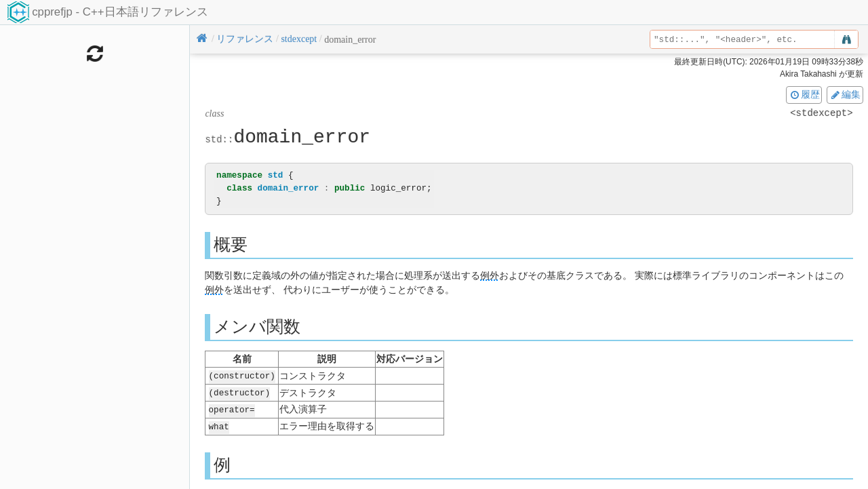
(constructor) (242, 375)
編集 (845, 94)
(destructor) (240, 392)
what (219, 424)
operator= (232, 408)
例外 (490, 276)
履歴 (804, 94)
